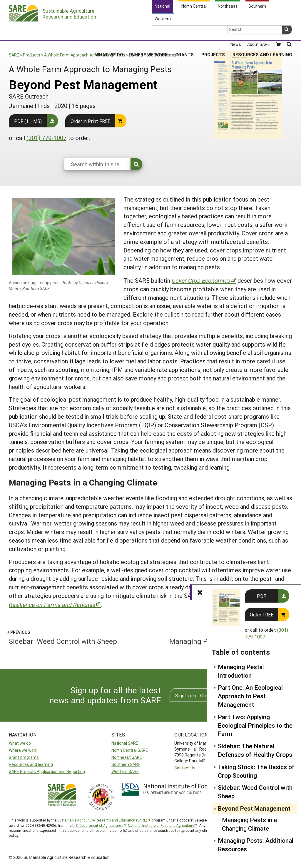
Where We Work (149, 32)
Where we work (23, 750)
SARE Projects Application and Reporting (47, 771)
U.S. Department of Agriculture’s (98, 825)
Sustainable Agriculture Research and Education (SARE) (102, 820)
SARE (14, 55)
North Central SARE (130, 750)
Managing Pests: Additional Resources (256, 845)
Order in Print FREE (90, 121)
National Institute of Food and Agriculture (161, 825)
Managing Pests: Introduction (241, 671)
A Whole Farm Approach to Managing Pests (85, 55)
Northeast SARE (127, 757)
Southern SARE (126, 764)
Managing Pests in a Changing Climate (249, 824)
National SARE (125, 743)
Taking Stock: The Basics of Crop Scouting (256, 771)
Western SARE (125, 771)
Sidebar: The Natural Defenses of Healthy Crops (255, 750)
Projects (213, 32)
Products (32, 55)
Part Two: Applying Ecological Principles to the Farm (255, 725)
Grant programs (24, 757)
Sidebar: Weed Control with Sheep (255, 792)
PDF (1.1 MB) (28, 121)
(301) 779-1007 (46, 138)
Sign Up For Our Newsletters (205, 695)
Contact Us (185, 768)
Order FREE (262, 615)
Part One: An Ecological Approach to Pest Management (250, 696)
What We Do (109, 32)
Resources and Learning (262, 32)
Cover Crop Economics (201, 280)
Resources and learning (31, 764)
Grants (184, 32)
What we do (20, 743)
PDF (261, 596)
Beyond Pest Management (254, 808)
